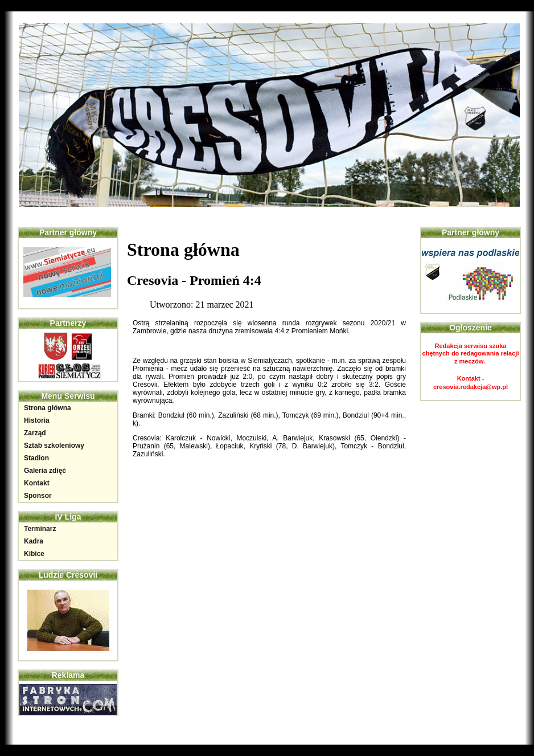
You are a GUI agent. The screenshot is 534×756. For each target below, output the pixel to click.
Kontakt (37, 483)
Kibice (34, 554)
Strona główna (48, 408)
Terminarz (40, 529)
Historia (37, 420)
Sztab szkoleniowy (54, 446)
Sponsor (38, 496)
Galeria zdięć (45, 471)
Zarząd (35, 433)
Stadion (36, 458)
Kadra (34, 541)
